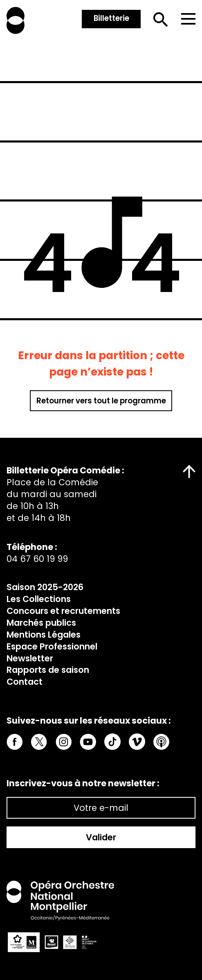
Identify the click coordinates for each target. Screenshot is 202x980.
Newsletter (30, 658)
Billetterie (111, 18)
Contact (25, 682)
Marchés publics (41, 623)
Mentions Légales (44, 635)
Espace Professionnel (52, 646)
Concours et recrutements (63, 611)
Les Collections (39, 599)
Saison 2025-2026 (45, 587)
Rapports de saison (48, 670)
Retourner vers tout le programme (101, 401)
